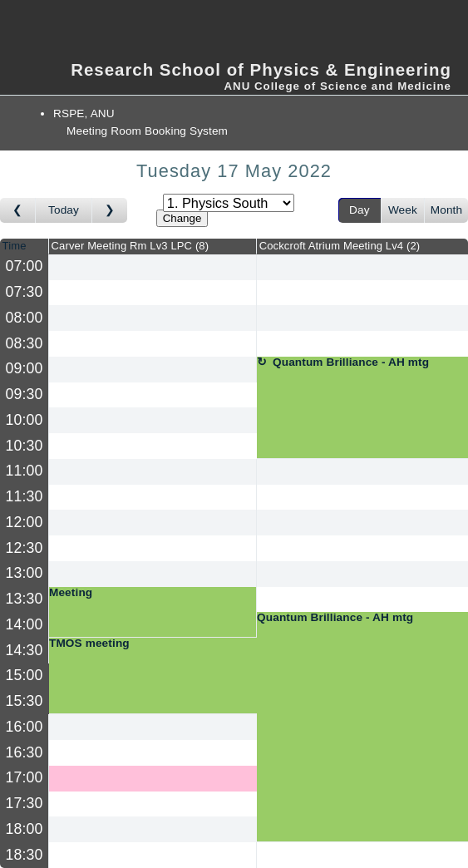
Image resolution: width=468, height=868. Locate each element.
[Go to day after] (110, 210)
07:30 (25, 292)
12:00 (25, 522)
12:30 (25, 548)
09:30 (25, 394)
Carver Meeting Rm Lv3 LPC (131, 246)
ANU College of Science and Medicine (337, 86)
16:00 (25, 727)
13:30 (25, 599)
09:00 (25, 368)
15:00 (25, 675)
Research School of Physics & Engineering (261, 70)
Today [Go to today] (64, 210)
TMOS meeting (89, 644)
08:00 (25, 318)
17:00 (25, 777)
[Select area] (229, 203)
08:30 (25, 343)
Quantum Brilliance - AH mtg (351, 362)
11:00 (25, 471)
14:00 (25, 624)
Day (360, 210)
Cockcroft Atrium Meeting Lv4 (340, 246)
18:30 (25, 855)
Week (403, 210)
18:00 (25, 829)
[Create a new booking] (153, 267)
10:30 (25, 446)
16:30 (25, 752)
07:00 (25, 266)
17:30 (25, 803)
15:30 (25, 701)
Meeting (71, 593)
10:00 (25, 420)
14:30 (25, 650)
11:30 (25, 496)
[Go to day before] (18, 210)
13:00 (25, 573)
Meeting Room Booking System (147, 131)
